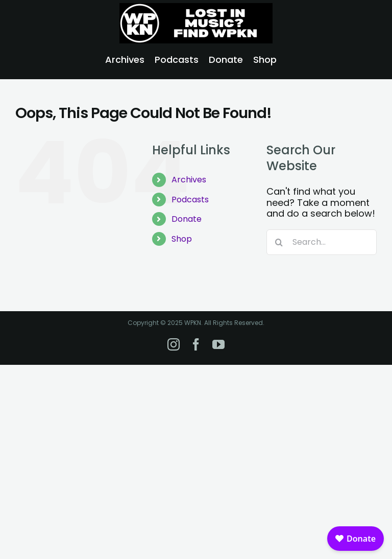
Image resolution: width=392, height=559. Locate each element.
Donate (187, 219)
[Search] (279, 242)
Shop (182, 239)
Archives (189, 180)
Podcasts (190, 200)
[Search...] (322, 242)
